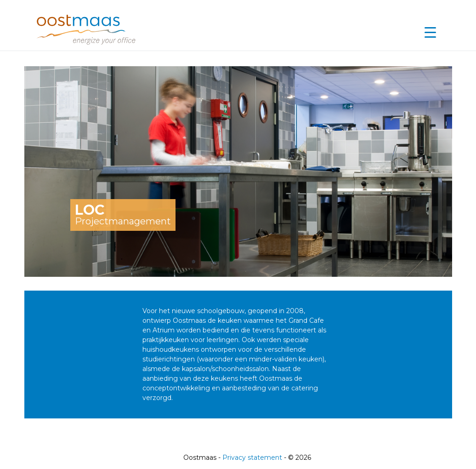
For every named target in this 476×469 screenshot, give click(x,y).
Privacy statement (252, 458)
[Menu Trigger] (430, 32)
